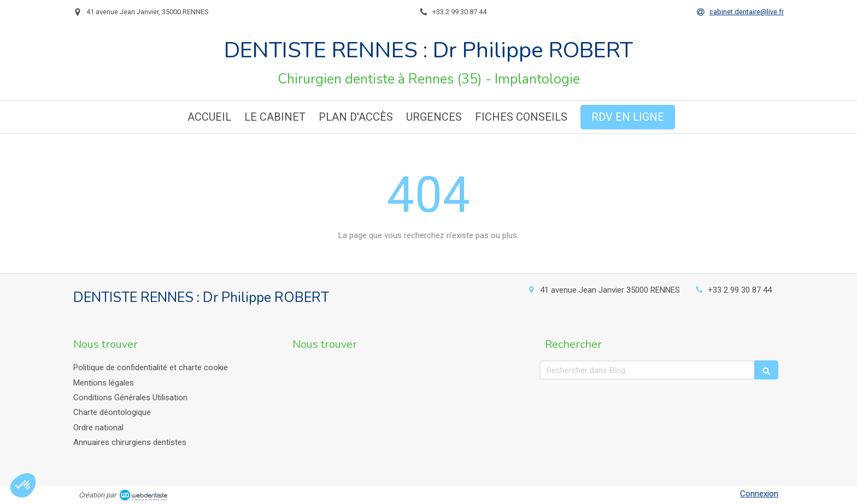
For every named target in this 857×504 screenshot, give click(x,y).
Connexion (759, 494)
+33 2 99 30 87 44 (740, 290)
